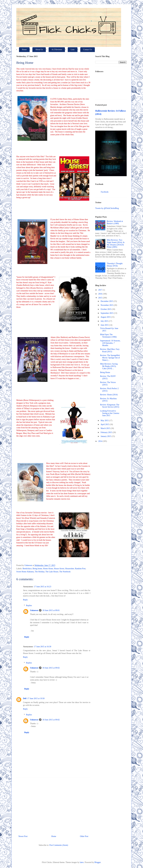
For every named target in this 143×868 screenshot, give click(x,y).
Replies (29, 605)
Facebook (105, 192)
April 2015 (105, 424)
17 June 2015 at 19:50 (36, 698)
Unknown (34, 610)
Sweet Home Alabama (25, 572)
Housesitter (70, 569)
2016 (101, 294)
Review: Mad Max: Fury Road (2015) (110, 350)
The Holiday (40, 572)
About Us (39, 50)
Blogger (97, 862)
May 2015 (105, 421)
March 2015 (106, 428)
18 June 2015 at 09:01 (51, 610)
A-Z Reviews (57, 50)
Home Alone (48, 569)
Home (24, 50)
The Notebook (65, 572)
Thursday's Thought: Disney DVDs (115, 265)
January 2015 (106, 436)
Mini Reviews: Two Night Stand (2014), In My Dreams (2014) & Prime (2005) (116, 243)
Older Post (84, 836)
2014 (101, 441)
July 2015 (105, 321)
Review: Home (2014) (109, 395)
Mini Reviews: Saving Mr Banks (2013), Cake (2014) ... (109, 366)
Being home (37, 569)
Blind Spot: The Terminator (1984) (108, 336)
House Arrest (59, 569)
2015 (101, 298)
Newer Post (23, 836)
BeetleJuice (27, 569)
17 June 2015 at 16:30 (43, 647)
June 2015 (105, 325)
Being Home (105, 372)
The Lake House (52, 572)
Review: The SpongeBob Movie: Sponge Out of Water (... (110, 358)
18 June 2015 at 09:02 (51, 668)
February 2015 (107, 432)
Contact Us (88, 50)
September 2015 (107, 313)
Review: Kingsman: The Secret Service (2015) (110, 406)
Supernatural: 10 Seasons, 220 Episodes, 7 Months (110, 343)
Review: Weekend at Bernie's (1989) (115, 222)
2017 (101, 290)
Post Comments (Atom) (59, 845)
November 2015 (107, 305)
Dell (25, 698)
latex (82, 862)
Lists (73, 50)
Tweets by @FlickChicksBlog (107, 208)
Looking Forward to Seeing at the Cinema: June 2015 (110, 413)
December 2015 (107, 301)
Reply (25, 600)
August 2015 (106, 317)
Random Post (80, 569)
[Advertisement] (53, 805)
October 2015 (106, 309)
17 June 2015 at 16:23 (43, 587)
